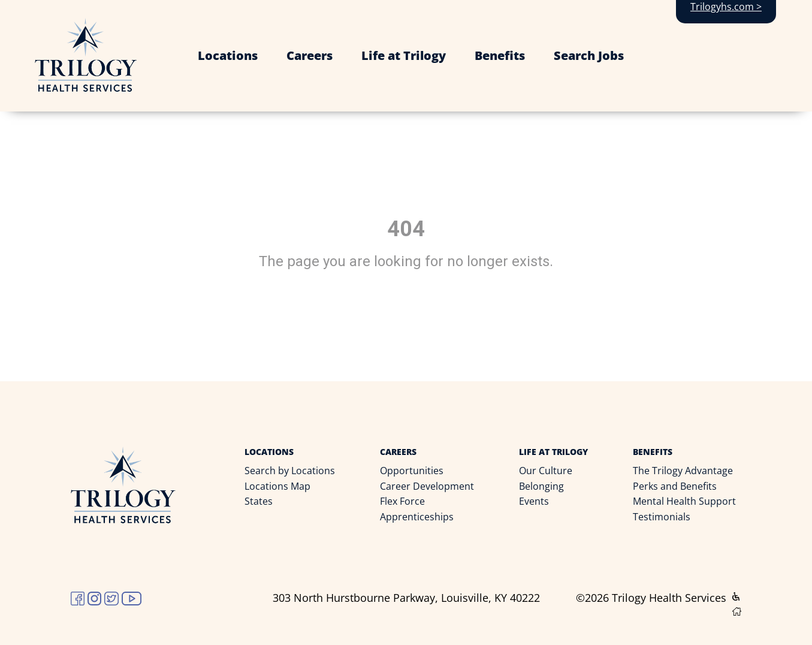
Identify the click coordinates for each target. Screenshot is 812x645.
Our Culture (546, 471)
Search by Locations (290, 471)
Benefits (500, 55)
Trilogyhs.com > (726, 7)
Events (534, 501)
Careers (310, 55)
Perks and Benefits (675, 486)
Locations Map (277, 486)
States (259, 501)
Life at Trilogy (404, 55)
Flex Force (402, 501)
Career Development (427, 486)
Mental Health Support (684, 501)
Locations (228, 55)
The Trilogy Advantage (683, 471)
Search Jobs (589, 55)
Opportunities (412, 471)
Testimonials (662, 517)
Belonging (541, 486)
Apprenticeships (417, 517)
